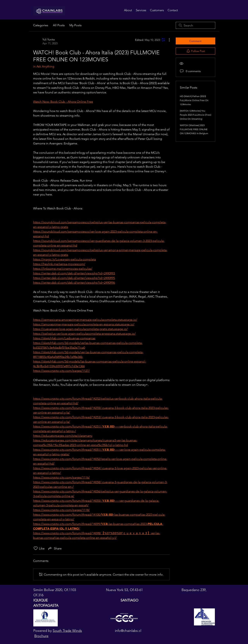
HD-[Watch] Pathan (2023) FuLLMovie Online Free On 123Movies (194, 100)
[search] (195, 25)
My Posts (75, 25)
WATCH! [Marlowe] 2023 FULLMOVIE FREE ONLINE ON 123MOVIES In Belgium (194, 129)
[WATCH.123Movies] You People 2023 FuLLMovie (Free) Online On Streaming (195, 115)
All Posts (59, 25)
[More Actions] (167, 40)
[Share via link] (55, 548)
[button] (141, 10)
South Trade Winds (67, 631)
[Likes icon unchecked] (36, 548)
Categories (41, 25)
